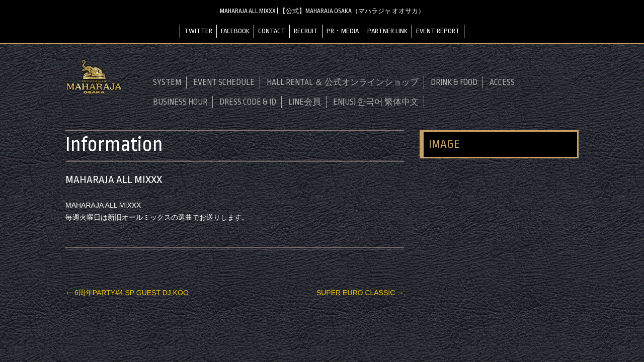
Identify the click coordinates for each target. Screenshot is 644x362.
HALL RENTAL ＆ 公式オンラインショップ (343, 82)
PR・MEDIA (343, 31)
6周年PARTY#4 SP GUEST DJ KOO (127, 293)
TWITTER (198, 31)
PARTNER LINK (387, 31)
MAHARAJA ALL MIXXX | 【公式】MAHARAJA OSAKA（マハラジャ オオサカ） (322, 11)
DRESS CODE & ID (248, 102)
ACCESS (502, 82)
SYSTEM (167, 82)
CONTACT (272, 31)
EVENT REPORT (438, 31)
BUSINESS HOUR (180, 102)
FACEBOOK (235, 31)
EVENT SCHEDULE (224, 82)
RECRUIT (306, 31)
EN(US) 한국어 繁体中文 (376, 102)
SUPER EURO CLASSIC (360, 293)
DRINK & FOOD (454, 82)
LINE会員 (305, 102)
